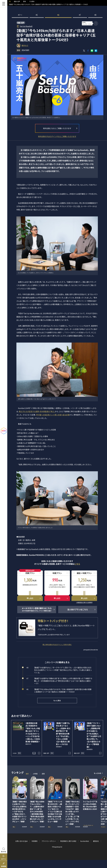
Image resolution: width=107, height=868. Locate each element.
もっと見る (57, 700)
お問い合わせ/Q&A (22, 841)
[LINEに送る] (92, 51)
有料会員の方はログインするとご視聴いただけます (57, 136)
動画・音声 (17, 1)
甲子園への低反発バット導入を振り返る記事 (53, 415)
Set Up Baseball (26, 26)
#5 (37, 15)
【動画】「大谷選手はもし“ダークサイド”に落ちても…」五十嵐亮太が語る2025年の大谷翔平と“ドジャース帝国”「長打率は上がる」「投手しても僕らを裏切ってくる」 (59, 670)
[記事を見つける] (4, 850)
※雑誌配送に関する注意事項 (84, 603)
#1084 (15, 753)
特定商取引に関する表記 (68, 841)
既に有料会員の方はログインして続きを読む (57, 645)
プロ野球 (32, 1)
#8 (95, 15)
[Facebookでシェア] (88, 51)
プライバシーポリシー (49, 841)
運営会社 (96, 841)
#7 (80, 15)
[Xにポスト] (84, 51)
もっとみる (98, 773)
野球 (25, 1)
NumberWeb (85, 841)
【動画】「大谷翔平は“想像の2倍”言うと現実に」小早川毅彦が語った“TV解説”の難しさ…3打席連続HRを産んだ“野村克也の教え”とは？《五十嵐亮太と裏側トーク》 (59, 681)
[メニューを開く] (4, 4)
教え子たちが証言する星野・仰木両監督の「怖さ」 (37, 411)
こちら (77, 564)
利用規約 (35, 841)
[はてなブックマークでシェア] (96, 51)
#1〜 (20, 15)
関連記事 (104, 858)
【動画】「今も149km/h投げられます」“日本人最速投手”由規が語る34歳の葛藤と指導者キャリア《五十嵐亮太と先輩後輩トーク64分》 (59, 691)
